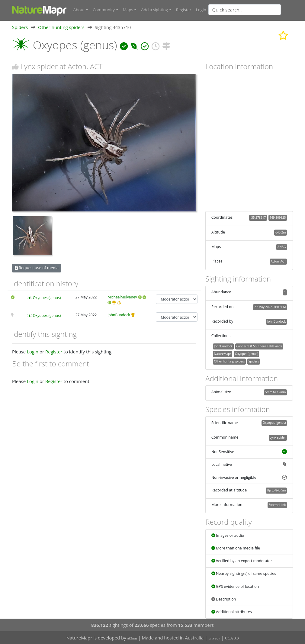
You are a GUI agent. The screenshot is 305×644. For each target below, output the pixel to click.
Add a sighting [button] (154, 10)
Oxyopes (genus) (47, 297)
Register (184, 10)
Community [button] (104, 10)
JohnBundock (119, 315)
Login (201, 10)
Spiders (20, 27)
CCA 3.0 (232, 638)
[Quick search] (245, 10)
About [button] (79, 10)
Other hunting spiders (61, 27)
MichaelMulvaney (122, 297)
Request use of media (37, 268)
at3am (132, 638)
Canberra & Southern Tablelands (259, 346)
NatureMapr (222, 353)
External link (277, 504)
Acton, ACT (278, 261)
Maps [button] (128, 10)
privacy (214, 638)
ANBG (282, 246)
